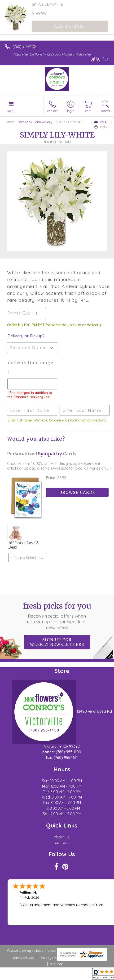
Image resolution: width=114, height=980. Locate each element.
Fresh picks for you (57, 616)
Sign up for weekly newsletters (57, 642)
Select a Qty (18, 313)
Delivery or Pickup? (26, 336)
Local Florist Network (85, 958)
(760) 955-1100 (25, 46)
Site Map (57, 964)
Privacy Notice (51, 958)
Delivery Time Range (30, 363)
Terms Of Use (23, 958)
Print (102, 127)
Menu (11, 111)
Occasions (25, 122)
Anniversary (44, 122)
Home (10, 122)
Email (102, 122)
